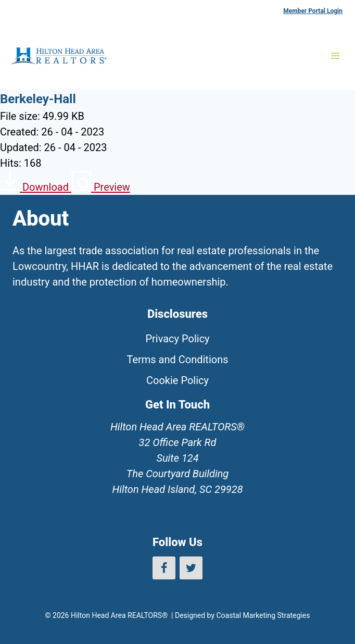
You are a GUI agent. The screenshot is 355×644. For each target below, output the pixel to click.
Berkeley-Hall (38, 99)
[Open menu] (335, 55)
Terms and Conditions (177, 360)
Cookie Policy (177, 380)
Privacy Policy (177, 339)
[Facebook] (164, 568)
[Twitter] (191, 568)
